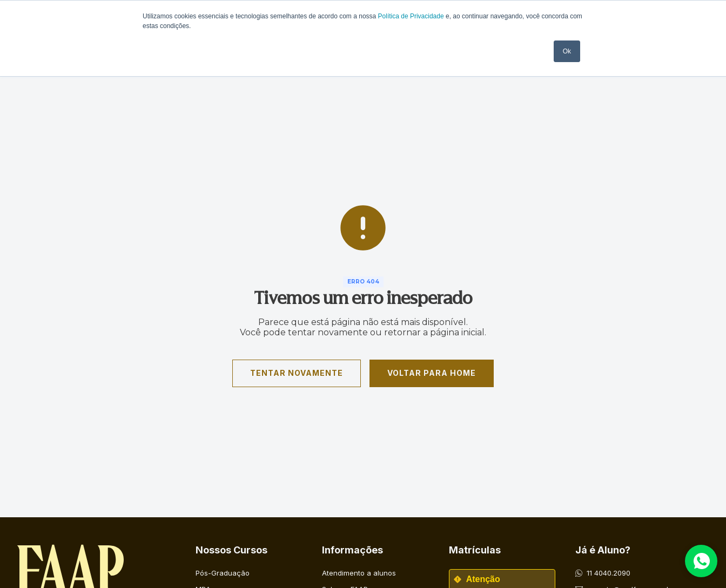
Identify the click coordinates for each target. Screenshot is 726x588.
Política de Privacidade (411, 16)
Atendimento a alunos (359, 573)
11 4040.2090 (609, 573)
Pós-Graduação (223, 573)
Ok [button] (567, 51)
